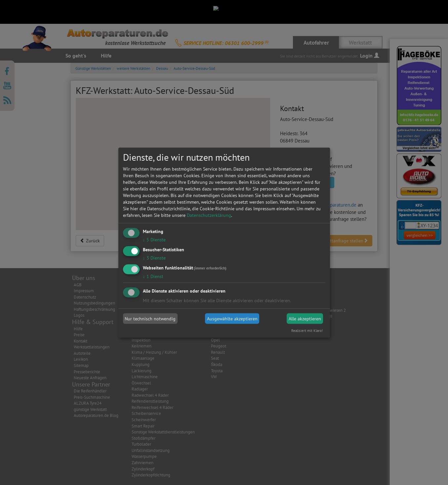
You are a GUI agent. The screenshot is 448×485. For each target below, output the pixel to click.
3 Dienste (154, 258)
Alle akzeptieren (305, 319)
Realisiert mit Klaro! (307, 330)
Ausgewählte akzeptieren (232, 319)
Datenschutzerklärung (209, 215)
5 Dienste (154, 240)
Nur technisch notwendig (150, 319)
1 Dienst (153, 276)
